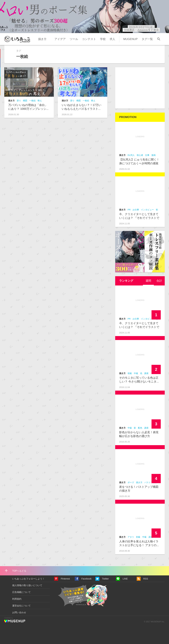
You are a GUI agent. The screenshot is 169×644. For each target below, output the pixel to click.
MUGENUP (130, 39)
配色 (140, 428)
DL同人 (131, 155)
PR (129, 210)
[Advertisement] (140, 88)
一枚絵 (32, 101)
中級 (136, 373)
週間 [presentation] (148, 281)
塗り (19, 101)
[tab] (148, 281)
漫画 (153, 155)
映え (40, 101)
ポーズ (131, 482)
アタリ (131, 537)
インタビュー (147, 210)
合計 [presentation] (159, 281)
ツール (74, 39)
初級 (130, 373)
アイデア (60, 39)
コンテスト (89, 39)
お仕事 (136, 210)
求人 (112, 39)
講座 (146, 373)
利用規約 (17, 599)
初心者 (140, 155)
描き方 (42, 39)
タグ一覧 (147, 39)
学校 (103, 39)
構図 (25, 101)
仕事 (147, 155)
